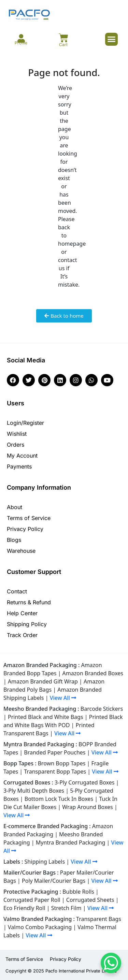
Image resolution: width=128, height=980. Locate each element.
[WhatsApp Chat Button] (111, 963)
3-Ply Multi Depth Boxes (34, 791)
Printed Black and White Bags (46, 717)
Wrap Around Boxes (88, 807)
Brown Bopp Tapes (62, 763)
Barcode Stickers (102, 709)
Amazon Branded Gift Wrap (43, 681)
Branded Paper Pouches (55, 752)
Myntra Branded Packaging (71, 842)
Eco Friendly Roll (24, 908)
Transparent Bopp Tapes (55, 772)
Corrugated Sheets (90, 900)
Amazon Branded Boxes (93, 673)
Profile (21, 43)
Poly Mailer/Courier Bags (54, 881)
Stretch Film (66, 908)
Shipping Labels (45, 862)
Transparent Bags (99, 919)
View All (63, 698)
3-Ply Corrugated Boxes (85, 782)
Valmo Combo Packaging (40, 927)
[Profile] (21, 38)
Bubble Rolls (78, 892)
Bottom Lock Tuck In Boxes (59, 799)
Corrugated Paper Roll (32, 900)
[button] (112, 39)
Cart (63, 45)
